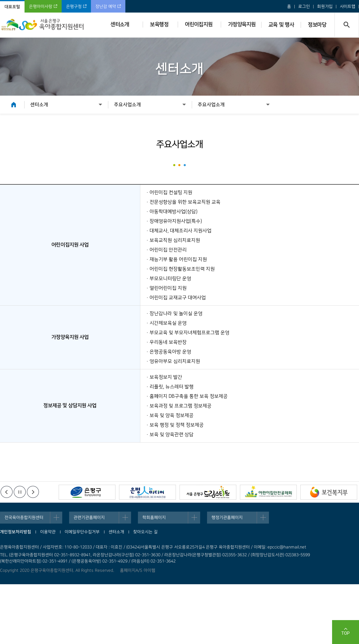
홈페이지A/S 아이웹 (138, 570)
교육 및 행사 (281, 25)
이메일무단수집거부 (82, 532)
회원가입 (325, 7)
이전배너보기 (7, 492)
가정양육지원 (242, 25)
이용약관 (48, 532)
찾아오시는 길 (145, 532)
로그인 (304, 7)
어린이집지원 (199, 25)
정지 (20, 492)
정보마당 (317, 25)
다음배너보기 (33, 492)
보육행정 (159, 25)
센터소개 (120, 25)
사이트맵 (348, 7)
